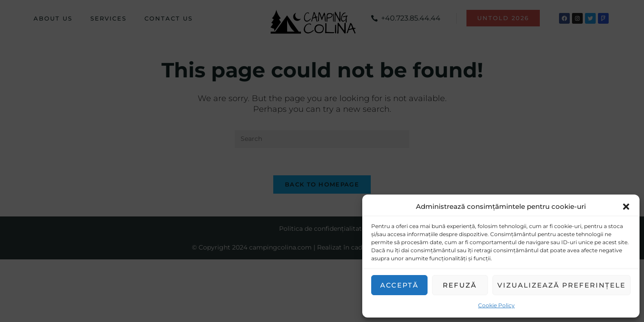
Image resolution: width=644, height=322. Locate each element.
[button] (626, 207)
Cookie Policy (496, 305)
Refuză (460, 285)
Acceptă (399, 285)
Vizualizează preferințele (561, 285)
